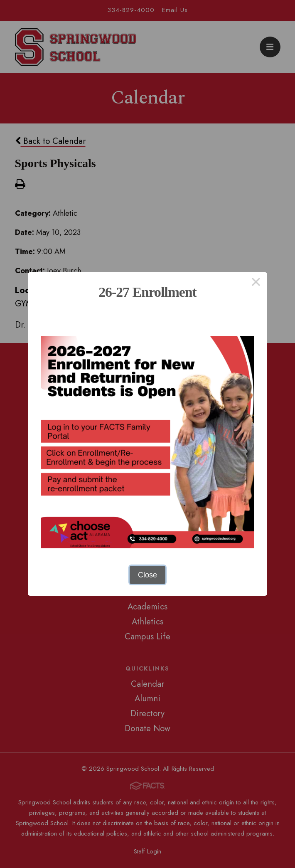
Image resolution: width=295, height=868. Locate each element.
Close (147, 575)
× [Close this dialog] (256, 284)
